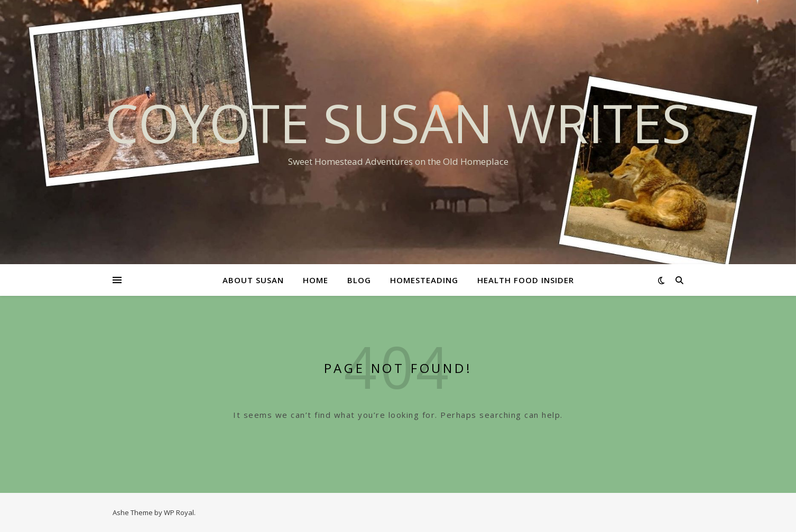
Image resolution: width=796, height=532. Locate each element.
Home (316, 280)
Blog (359, 280)
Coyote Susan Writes (398, 123)
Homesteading (424, 280)
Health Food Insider (526, 280)
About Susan (253, 280)
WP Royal (179, 512)
